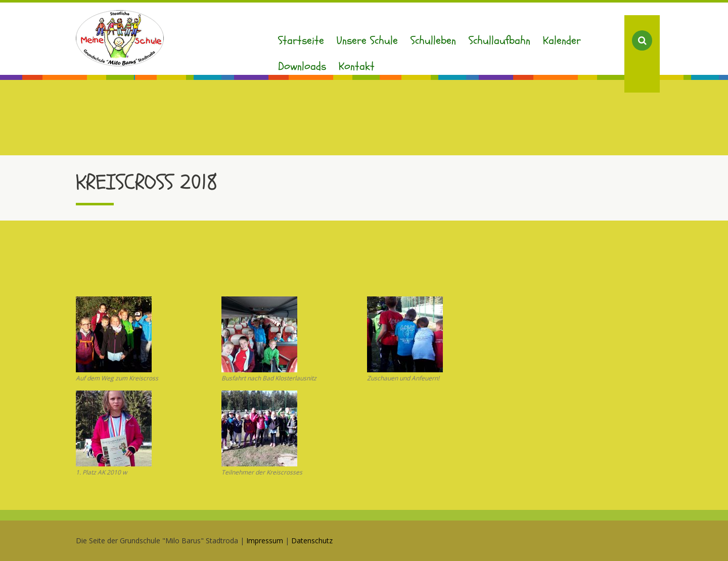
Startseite (301, 40)
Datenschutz (312, 541)
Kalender (562, 40)
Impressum (265, 541)
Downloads (302, 66)
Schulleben (433, 40)
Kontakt (357, 66)
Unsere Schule (367, 40)
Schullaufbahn (499, 40)
